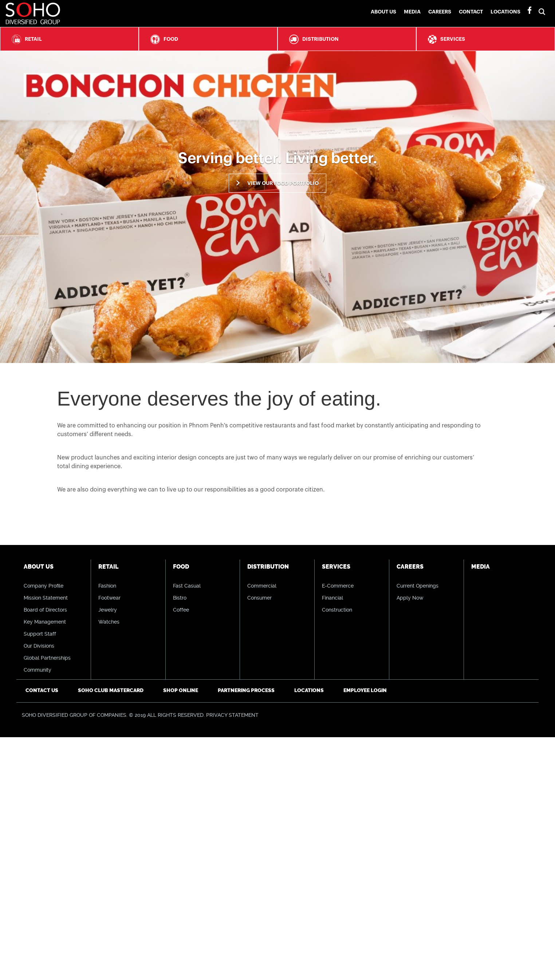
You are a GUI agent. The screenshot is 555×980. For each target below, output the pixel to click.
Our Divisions (39, 646)
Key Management (45, 622)
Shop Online (181, 690)
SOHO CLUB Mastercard (111, 690)
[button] (544, 5)
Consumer (259, 598)
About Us (383, 12)
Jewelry (108, 610)
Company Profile (44, 586)
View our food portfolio (283, 183)
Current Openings (418, 586)
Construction (337, 610)
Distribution (312, 39)
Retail (25, 39)
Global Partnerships (47, 658)
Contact (471, 12)
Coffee (181, 610)
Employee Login (365, 690)
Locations (505, 12)
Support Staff (40, 634)
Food (162, 39)
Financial (332, 598)
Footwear (109, 598)
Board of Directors (45, 610)
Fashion (107, 586)
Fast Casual (187, 586)
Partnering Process (246, 690)
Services (445, 39)
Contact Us (42, 690)
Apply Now (410, 598)
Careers (440, 12)
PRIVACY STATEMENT (232, 715)
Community (38, 670)
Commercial (262, 586)
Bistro (180, 598)
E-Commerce (338, 586)
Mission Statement (46, 598)
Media (412, 12)
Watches (109, 622)
